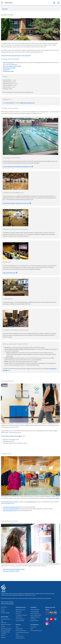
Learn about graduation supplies (11, 509)
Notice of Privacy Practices (7, 602)
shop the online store (31, 502)
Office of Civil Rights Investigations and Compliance (6, 632)
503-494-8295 (10, 103)
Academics (33, 607)
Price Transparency (20, 619)
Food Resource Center (8, 71)
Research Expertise (20, 638)
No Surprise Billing (20, 621)
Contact (3, 609)
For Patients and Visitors (21, 615)
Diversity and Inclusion (6, 628)
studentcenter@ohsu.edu (28, 103)
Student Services (34, 621)
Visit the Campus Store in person (9, 502)
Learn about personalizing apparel (11, 507)
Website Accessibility (6, 624)
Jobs (2, 621)
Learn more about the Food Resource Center (14, 569)
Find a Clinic (18, 613)
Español (3, 611)
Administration (19, 629)
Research (18, 625)
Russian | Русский (5, 613)
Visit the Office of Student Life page (10, 436)
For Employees (35, 625)
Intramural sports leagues (9, 68)
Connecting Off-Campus (36, 631)
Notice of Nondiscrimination (7, 604)
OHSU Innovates (20, 636)
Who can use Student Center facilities (12, 66)
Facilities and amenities (9, 62)
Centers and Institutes (21, 631)
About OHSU (5, 617)
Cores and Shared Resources (22, 632)
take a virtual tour (26, 55)
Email (32, 629)
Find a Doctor (19, 611)
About (17, 627)
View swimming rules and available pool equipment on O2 (17, 166)
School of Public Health (36, 615)
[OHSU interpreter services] (55, 614)
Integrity (3, 626)
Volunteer (3, 637)
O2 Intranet (33, 627)
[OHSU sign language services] (51, 614)
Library (17, 634)
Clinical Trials (19, 617)
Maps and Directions (6, 619)
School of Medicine (35, 610)
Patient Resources (21, 607)
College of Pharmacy (35, 617)
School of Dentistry (35, 613)
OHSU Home (4, 607)
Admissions (33, 619)
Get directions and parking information (11, 55)
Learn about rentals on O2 (9, 273)
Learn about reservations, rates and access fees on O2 (16, 203)
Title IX (3, 635)
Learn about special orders (9, 510)
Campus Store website (54, 498)
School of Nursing (35, 611)
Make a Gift (4, 623)
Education (9, 3)
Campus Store (6, 69)
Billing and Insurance (20, 610)
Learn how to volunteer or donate (11, 571)
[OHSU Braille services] (47, 614)
